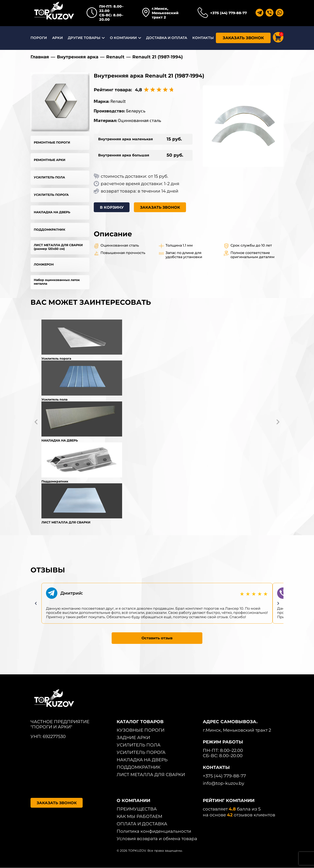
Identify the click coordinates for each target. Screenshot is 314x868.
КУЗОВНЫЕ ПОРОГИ (141, 730)
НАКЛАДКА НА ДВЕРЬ (52, 212)
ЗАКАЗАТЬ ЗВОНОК (243, 38)
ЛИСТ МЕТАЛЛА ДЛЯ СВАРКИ (151, 775)
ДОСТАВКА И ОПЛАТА (167, 38)
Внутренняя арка (78, 57)
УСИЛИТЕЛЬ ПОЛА (49, 177)
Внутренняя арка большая (124, 155)
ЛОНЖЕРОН (44, 264)
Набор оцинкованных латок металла (57, 282)
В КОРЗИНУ (113, 208)
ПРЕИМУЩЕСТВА (137, 809)
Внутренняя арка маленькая (125, 139)
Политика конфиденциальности (154, 831)
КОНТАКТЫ (203, 38)
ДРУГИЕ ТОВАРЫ (84, 38)
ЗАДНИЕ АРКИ (133, 738)
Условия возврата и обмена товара (157, 839)
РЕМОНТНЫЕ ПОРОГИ (52, 142)
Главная (40, 57)
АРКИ (57, 38)
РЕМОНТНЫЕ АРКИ (50, 160)
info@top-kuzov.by (224, 783)
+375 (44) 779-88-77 (229, 13)
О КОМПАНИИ (123, 38)
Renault (115, 57)
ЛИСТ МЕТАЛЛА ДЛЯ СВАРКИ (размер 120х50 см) (58, 247)
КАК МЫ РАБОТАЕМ (139, 817)
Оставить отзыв (157, 638)
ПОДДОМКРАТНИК (49, 230)
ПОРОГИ (39, 38)
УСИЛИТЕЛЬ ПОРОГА (51, 195)
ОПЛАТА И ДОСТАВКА (142, 824)
